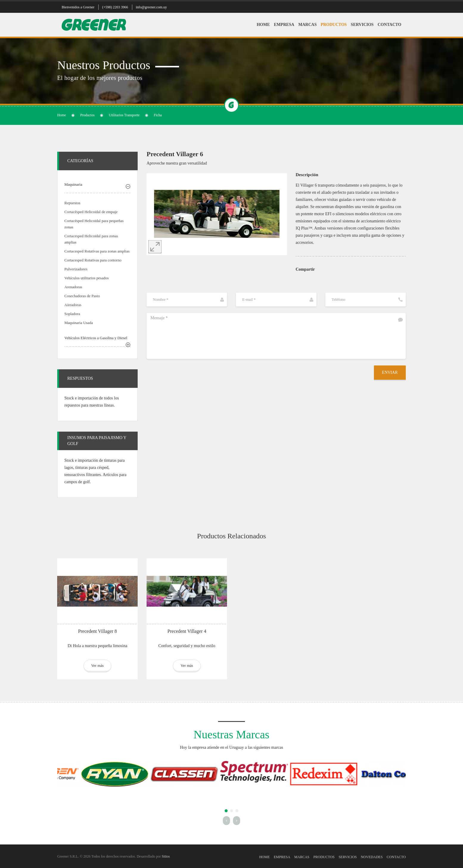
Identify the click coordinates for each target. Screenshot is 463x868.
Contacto (389, 25)
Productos (334, 25)
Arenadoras (73, 287)
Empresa (284, 25)
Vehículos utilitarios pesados (87, 278)
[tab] (97, 185)
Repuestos (72, 203)
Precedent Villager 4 (187, 631)
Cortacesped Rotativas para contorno (93, 260)
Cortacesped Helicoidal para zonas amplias (91, 239)
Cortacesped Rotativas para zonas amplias (97, 251)
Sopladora (72, 314)
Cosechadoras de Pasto (82, 296)
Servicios (362, 25)
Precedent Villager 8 (97, 631)
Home (263, 25)
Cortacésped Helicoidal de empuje (91, 212)
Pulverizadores (76, 269)
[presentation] (192, 377)
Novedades (372, 857)
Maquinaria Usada (79, 323)
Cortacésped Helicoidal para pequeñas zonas (94, 224)
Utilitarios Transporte (124, 115)
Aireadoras (73, 305)
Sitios (166, 856)
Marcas (307, 25)
